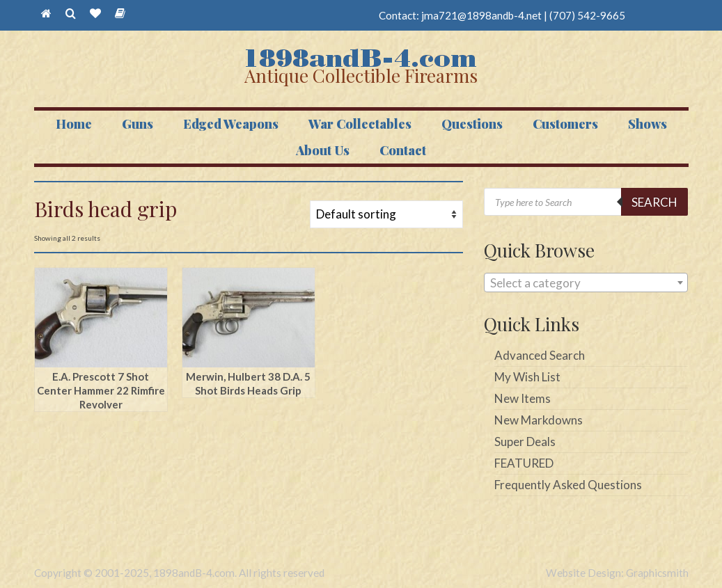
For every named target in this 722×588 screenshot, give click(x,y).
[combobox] (586, 283)
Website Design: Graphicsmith (617, 573)
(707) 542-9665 (587, 15)
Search (654, 202)
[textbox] (586, 283)
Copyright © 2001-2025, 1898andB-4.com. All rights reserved (179, 573)
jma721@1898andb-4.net (481, 15)
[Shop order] (386, 214)
